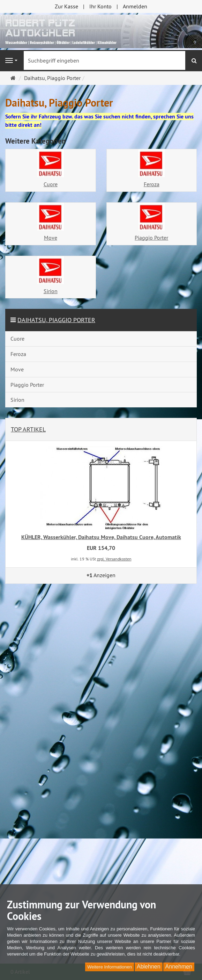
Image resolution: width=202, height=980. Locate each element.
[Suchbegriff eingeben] (104, 60)
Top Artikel (28, 429)
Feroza (152, 184)
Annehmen (179, 967)
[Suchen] (194, 61)
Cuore (51, 184)
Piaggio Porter (151, 238)
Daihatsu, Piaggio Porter (56, 320)
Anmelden (135, 6)
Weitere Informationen (110, 967)
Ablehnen (149, 967)
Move (51, 238)
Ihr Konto (100, 6)
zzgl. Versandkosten (114, 559)
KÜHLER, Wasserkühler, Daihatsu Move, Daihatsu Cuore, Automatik (101, 537)
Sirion (51, 291)
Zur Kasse (66, 6)
